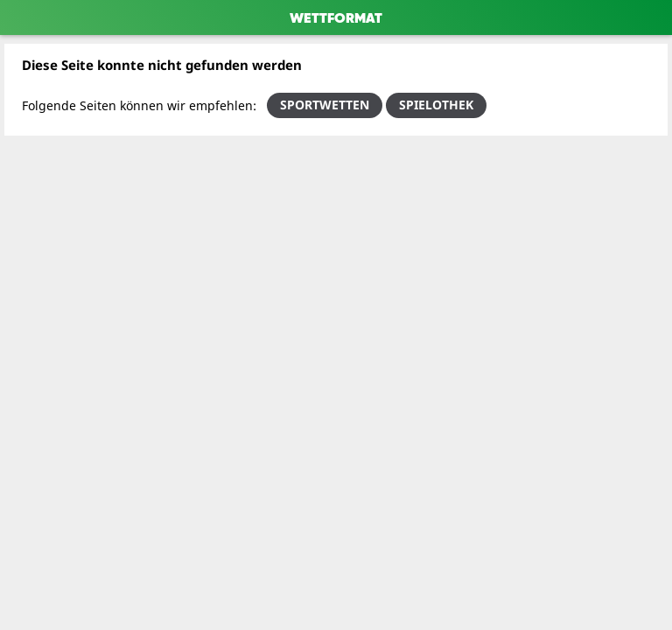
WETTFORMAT (336, 19)
